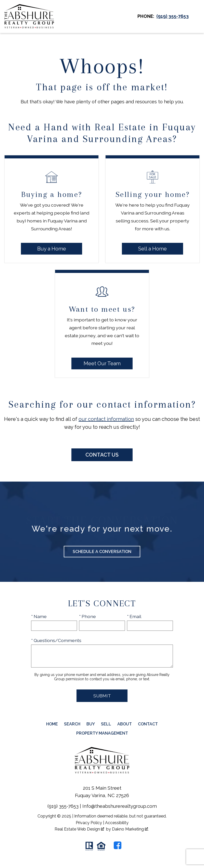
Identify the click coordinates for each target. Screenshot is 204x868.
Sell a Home (152, 249)
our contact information (106, 419)
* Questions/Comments (56, 640)
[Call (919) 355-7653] (173, 16)
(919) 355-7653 (63, 806)
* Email (134, 616)
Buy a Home (52, 249)
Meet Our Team (102, 363)
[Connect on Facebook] (118, 845)
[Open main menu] (196, 16)
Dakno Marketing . (130, 829)
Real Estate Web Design (79, 829)
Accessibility (117, 823)
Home (52, 724)
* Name (39, 616)
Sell (106, 724)
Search (72, 724)
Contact (148, 724)
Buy (91, 724)
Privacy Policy (89, 823)
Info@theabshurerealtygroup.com (120, 806)
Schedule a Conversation (102, 552)
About (125, 724)
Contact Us (102, 455)
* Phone (87, 616)
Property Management (102, 733)
